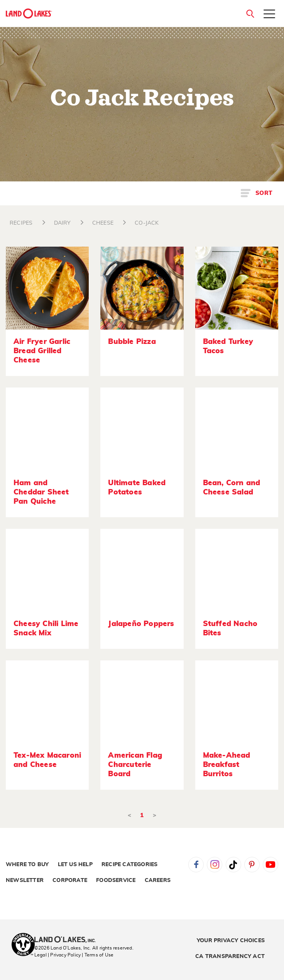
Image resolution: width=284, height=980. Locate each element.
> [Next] (155, 815)
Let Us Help (75, 865)
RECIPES (21, 223)
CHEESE (103, 223)
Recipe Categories (129, 865)
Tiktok (233, 865)
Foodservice (116, 880)
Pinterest (252, 865)
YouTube (270, 865)
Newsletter (25, 880)
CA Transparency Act (230, 956)
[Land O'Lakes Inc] (68, 940)
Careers (158, 880)
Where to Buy (27, 865)
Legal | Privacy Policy (57, 955)
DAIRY (63, 223)
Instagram (215, 865)
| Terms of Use (98, 955)
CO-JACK (147, 223)
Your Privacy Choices (231, 941)
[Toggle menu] (269, 15)
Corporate (70, 880)
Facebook (196, 865)
